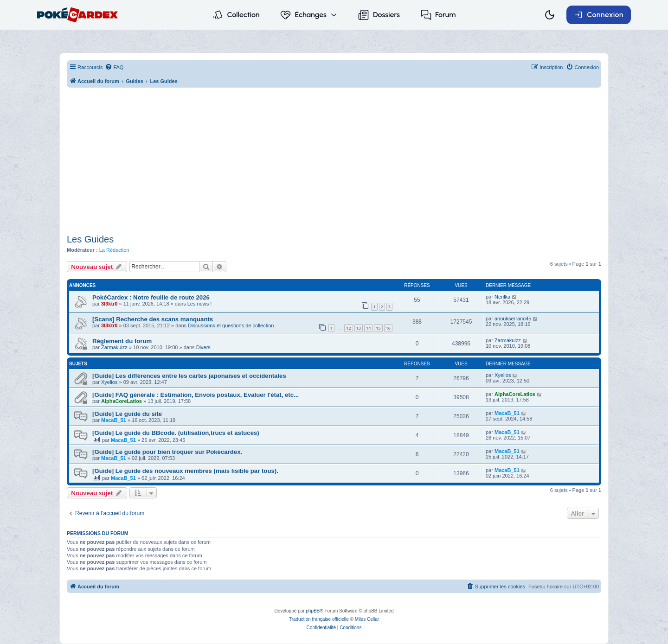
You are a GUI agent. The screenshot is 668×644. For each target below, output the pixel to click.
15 (378, 328)
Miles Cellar (367, 619)
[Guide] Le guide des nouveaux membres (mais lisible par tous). (185, 471)
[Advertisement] (334, 162)
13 (359, 328)
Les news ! (200, 304)
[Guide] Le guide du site (127, 414)
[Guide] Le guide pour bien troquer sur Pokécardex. (167, 452)
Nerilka (502, 297)
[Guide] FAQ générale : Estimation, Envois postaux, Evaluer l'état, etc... (196, 395)
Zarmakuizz (114, 347)
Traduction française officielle (319, 619)
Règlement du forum (122, 341)
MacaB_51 (114, 420)
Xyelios (109, 382)
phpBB (313, 611)
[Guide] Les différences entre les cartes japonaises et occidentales (189, 376)
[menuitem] (114, 67)
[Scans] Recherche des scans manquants (153, 319)
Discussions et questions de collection (231, 325)
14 (368, 328)
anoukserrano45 (513, 319)
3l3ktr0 (109, 304)
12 (348, 328)
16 (388, 328)
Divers (203, 347)
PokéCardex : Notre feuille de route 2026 (151, 297)
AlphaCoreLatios (122, 401)
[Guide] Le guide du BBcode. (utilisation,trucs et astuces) (176, 433)
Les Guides (90, 239)
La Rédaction (114, 250)
